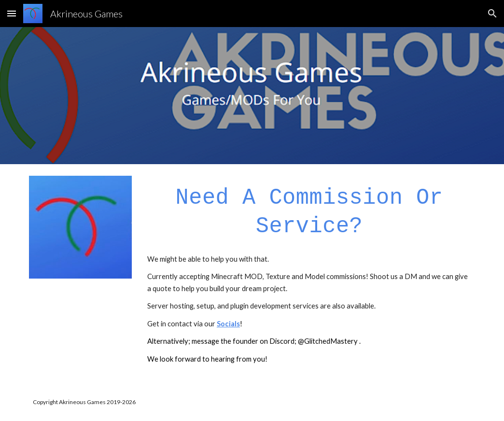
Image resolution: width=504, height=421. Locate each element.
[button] (12, 13)
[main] (309, 211)
